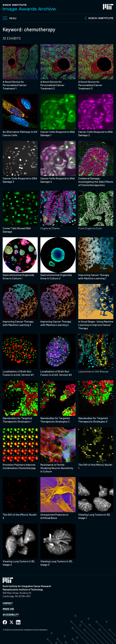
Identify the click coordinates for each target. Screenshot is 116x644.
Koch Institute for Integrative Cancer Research (27, 586)
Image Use (8, 609)
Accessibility (11, 615)
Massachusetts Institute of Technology (23, 589)
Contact (8, 603)
